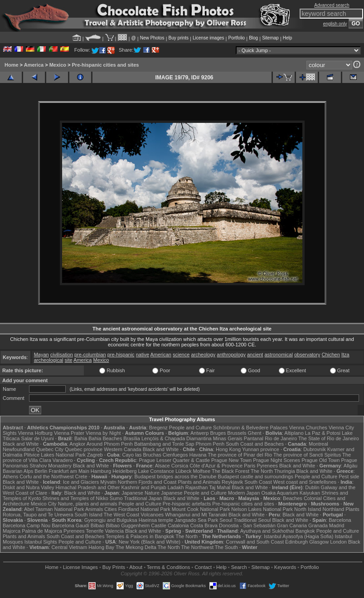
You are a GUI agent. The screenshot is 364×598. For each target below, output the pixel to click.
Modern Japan (244, 493)
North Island (308, 509)
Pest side (349, 476)
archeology (203, 355)
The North (262, 471)
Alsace (163, 466)
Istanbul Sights (41, 542)
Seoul (226, 520)
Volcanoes (152, 515)
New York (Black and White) (150, 542)
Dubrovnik (315, 449)
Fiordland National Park (144, 509)
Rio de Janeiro (281, 438)
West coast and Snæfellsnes (305, 482)
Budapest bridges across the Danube (175, 476)
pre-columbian (90, 355)
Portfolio (236, 38)
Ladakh (176, 487)
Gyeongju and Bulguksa (111, 520)
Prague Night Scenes (277, 460)
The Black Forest (231, 471)
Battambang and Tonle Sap (164, 444)
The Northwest (197, 547)
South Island (89, 515)
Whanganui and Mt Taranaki (196, 515)
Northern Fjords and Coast (147, 482)
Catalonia (178, 525)
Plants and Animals (199, 482)
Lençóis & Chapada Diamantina (177, 438)
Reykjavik (232, 482)
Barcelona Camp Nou (27, 525)
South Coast (258, 482)
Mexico (58, 65)
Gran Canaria (292, 525)
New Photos (152, 38)
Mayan (41, 355)
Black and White (21, 444)
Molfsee (202, 471)
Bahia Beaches (105, 438)
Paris (250, 466)
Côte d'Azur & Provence (216, 466)
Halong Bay (101, 547)
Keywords (285, 567)
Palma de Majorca (42, 531)
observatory (307, 355)
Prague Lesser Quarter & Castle (174, 460)
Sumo (116, 498)
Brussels (237, 433)
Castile (159, 525)
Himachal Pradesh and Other (88, 487)
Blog (253, 38)
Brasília (132, 438)
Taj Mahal (220, 487)
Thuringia (285, 471)
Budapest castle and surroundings (256, 476)
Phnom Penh (210, 444)
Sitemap (270, 38)
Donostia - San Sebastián (247, 525)
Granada (318, 525)
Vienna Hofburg (35, 433)
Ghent (255, 433)
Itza (345, 355)
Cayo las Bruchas (142, 455)
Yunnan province (261, 449)
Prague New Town (231, 460)
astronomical (279, 355)
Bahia (81, 438)
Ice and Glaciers (81, 482)
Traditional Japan (143, 498)
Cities (111, 509)
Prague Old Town (320, 460)
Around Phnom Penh (110, 444)
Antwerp (199, 433)
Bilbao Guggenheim (128, 525)
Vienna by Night (103, 433)
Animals (94, 509)
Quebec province (84, 449)
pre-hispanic (121, 355)
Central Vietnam (69, 547)
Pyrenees (267, 466)
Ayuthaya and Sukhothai (267, 531)
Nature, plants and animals (88, 504)
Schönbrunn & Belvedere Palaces (250, 428)
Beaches (293, 498)
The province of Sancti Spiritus (307, 455)
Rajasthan (197, 487)
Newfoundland (19, 449)
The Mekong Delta (136, 547)
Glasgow (319, 542)
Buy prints (179, 38)
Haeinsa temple (156, 520)
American (161, 355)
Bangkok (305, 531)
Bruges (218, 433)
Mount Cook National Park (201, 509)
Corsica (180, 466)
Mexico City (44, 504)
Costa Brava (204, 525)
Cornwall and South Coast (255, 542)
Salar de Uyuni (38, 438)
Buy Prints (114, 567)
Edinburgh (296, 542)
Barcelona (340, 520)
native (143, 355)
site (69, 360)
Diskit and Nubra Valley (29, 487)
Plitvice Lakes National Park (54, 455)
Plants (352, 509)
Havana (198, 455)
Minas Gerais (228, 438)
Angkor (77, 444)
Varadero (63, 460)
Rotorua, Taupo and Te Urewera (38, 515)
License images (208, 38)
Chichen (330, 355)
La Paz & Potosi (323, 433)
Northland (333, 509)
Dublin (312, 487)
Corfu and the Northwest (46, 476)
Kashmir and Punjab (144, 487)
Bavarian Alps (18, 471)
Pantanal (254, 438)
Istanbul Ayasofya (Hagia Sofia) (298, 536)
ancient (255, 355)
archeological (49, 360)
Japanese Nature (141, 493)
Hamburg (101, 471)
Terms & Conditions (168, 567)
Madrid (337, 525)
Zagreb (95, 455)
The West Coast (122, 515)
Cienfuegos (175, 455)
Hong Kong (228, 449)
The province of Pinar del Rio (240, 455)
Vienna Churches (308, 428)
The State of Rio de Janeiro (329, 438)
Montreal (318, 444)
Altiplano (294, 433)
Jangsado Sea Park (196, 520)
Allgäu (351, 466)
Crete (81, 476)
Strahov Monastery (50, 466)
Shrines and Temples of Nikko (75, 498)
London (338, 542)
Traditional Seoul (252, 520)
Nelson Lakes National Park (262, 509)
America (34, 65)
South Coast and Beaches (255, 444)
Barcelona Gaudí (70, 525)
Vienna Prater (69, 433)
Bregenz (158, 428)
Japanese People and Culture (194, 493)
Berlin (41, 471)
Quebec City (50, 449)
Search (239, 567)
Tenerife (95, 531)
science (181, 355)
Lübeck (183, 471)
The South (226, 547)
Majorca (12, 531)
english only (335, 24)
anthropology (231, 355)
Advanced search (332, 5)
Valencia (114, 531)
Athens (10, 476)
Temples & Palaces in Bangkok (140, 536)
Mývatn (108, 482)
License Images (80, 567)
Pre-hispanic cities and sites (106, 65)
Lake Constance (156, 471)
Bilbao (98, 525)
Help (288, 38)
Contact (203, 567)
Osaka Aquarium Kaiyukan (291, 493)
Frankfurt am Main (69, 471)
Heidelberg (124, 471)
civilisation (62, 355)
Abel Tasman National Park (54, 509)
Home (12, 65)
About (136, 567)
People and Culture (190, 428)
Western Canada (122, 449)
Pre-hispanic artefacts (187, 504)
